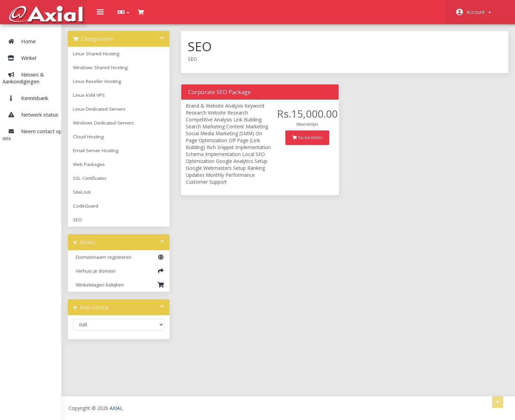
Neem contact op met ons (39, 129)
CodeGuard (115, 210)
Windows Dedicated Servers (133, 127)
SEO (107, 224)
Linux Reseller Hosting (126, 85)
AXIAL (146, 408)
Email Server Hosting (125, 155)
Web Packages (118, 168)
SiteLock (111, 196)
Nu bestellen (318, 141)
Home (20, 36)
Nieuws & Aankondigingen (24, 73)
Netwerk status (31, 109)
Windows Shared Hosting (130, 72)
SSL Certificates (119, 182)
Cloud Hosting (118, 141)
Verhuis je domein (144, 275)
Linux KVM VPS (118, 99)
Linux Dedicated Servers (129, 113)
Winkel (41, 53)
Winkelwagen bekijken (144, 289)
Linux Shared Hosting (126, 58)
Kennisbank (26, 93)
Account (479, 12)
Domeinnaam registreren (144, 261)
